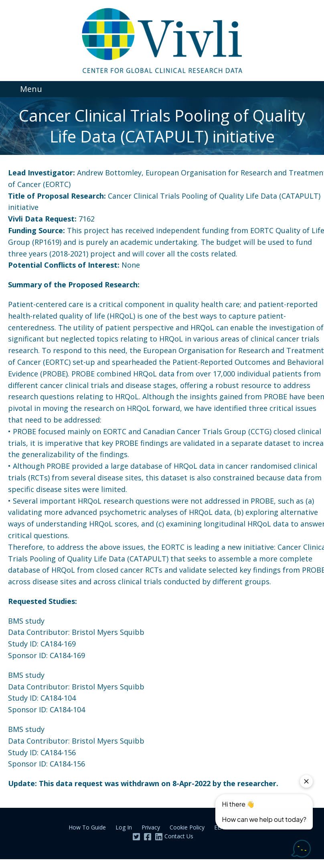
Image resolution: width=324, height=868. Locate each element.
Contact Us (179, 836)
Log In (124, 827)
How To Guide (87, 827)
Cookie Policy (187, 827)
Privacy (151, 827)
